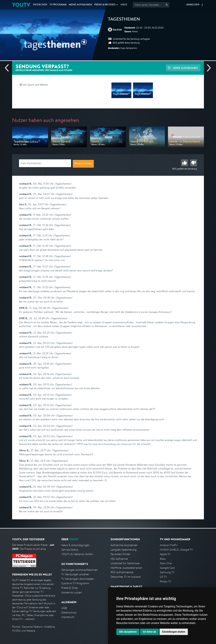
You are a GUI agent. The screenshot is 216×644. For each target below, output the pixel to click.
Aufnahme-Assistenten (124, 545)
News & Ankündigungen (76, 545)
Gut (185, 163)
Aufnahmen (80, 5)
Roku (163, 559)
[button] (202, 5)
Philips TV (166, 581)
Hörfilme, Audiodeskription (126, 568)
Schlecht (194, 163)
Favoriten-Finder (121, 554)
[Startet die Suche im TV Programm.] (151, 5)
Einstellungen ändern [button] (174, 632)
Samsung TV (167, 572)
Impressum (68, 617)
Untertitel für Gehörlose (125, 563)
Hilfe (124, 5)
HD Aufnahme (119, 559)
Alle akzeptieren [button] (128, 632)
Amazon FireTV (169, 545)
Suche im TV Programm (75, 583)
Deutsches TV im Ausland (126, 577)
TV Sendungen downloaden (78, 579)
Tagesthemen (124, 20)
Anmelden (193, 5)
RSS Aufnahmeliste (122, 572)
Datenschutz (69, 612)
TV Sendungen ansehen (75, 574)
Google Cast (167, 568)
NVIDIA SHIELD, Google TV (176, 550)
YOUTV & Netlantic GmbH (77, 554)
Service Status (70, 550)
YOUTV (21, 5)
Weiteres (105, 5)
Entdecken (40, 5)
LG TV (163, 577)
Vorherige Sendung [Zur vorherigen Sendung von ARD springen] (8, 68)
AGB (64, 608)
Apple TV (165, 554)
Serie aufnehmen (185, 68)
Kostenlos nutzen (72, 592)
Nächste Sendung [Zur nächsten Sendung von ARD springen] (207, 68)
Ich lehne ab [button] (149, 632)
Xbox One (166, 563)
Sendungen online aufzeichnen (80, 570)
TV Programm (58, 5)
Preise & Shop (70, 588)
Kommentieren (83, 164)
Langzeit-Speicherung (124, 550)
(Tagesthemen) (63, 184)
